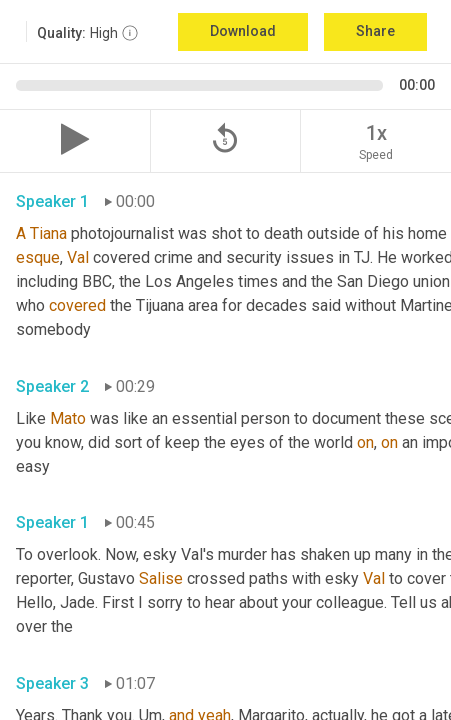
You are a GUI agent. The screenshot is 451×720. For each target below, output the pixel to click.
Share (375, 31)
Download (243, 31)
